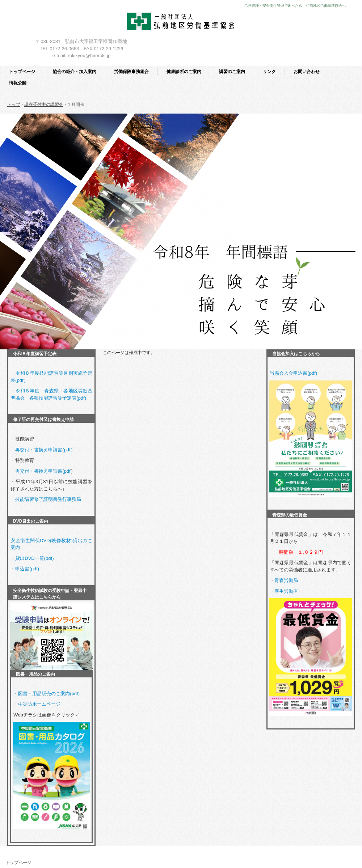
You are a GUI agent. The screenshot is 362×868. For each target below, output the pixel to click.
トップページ (22, 72)
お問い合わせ (307, 72)
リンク (269, 72)
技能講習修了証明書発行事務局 (48, 499)
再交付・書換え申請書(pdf (43, 471)
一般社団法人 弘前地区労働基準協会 (181, 23)
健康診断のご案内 (184, 72)
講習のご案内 (232, 72)
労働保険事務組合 (131, 72)
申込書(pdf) (27, 569)
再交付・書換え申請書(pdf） (45, 450)
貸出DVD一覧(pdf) (34, 558)
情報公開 (18, 83)
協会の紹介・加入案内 (75, 72)
